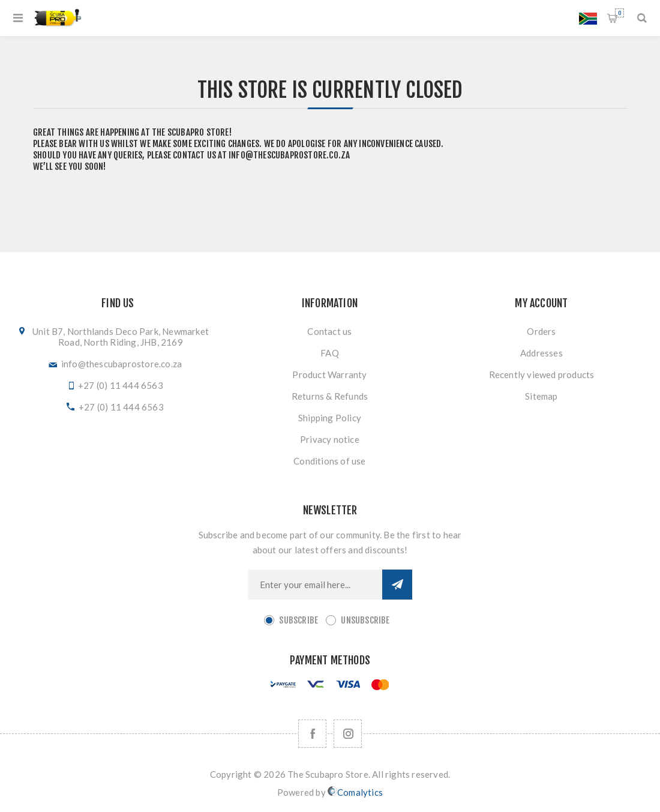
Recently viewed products (542, 374)
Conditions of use (329, 461)
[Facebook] (312, 734)
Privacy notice (330, 439)
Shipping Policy (330, 418)
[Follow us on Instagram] (348, 734)
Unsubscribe (365, 620)
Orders (541, 331)
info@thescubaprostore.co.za (289, 155)
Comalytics (355, 792)
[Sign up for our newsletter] (315, 585)
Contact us (329, 331)
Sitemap (541, 396)
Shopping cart (619, 13)
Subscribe (298, 620)
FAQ (330, 353)
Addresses (541, 353)
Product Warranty (329, 374)
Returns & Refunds (330, 396)
